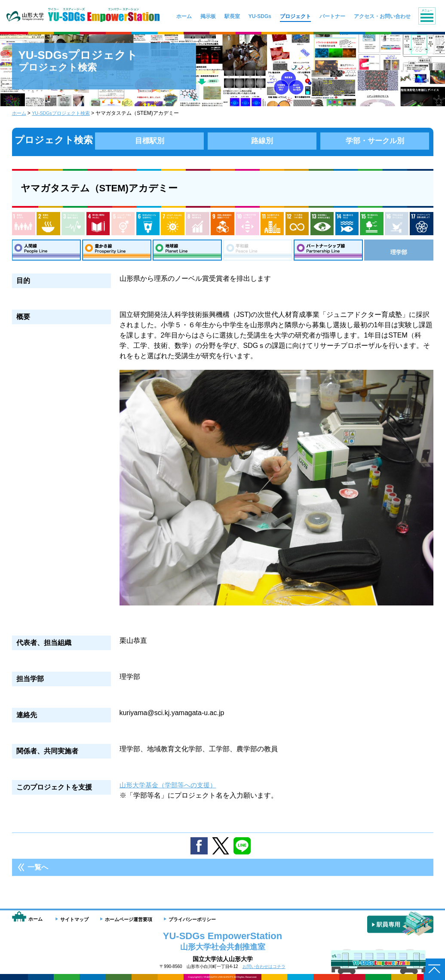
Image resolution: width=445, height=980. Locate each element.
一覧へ (38, 871)
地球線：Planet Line (187, 251)
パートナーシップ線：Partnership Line (328, 251)
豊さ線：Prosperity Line (117, 251)
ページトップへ (434, 969)
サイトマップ (74, 919)
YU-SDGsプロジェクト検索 (65, 113)
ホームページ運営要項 (129, 919)
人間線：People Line (46, 251)
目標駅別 (150, 140)
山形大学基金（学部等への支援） (171, 788)
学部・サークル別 (375, 140)
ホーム (20, 113)
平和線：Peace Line (258, 251)
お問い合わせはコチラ (264, 966)
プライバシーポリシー (192, 919)
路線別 (262, 140)
